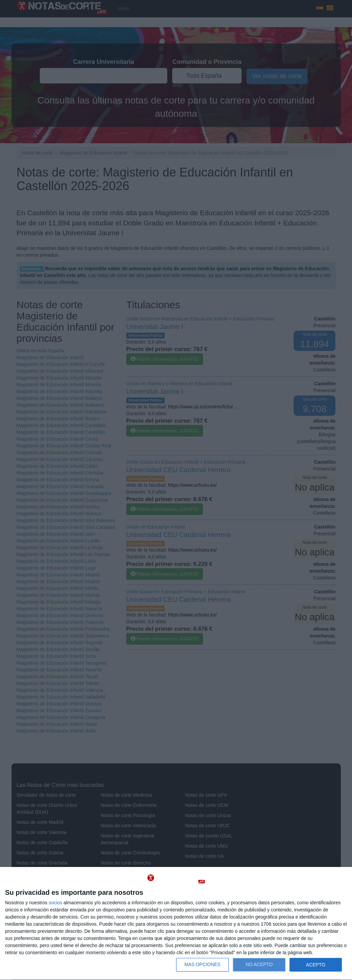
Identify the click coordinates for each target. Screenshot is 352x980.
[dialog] (176, 924)
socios (55, 903)
